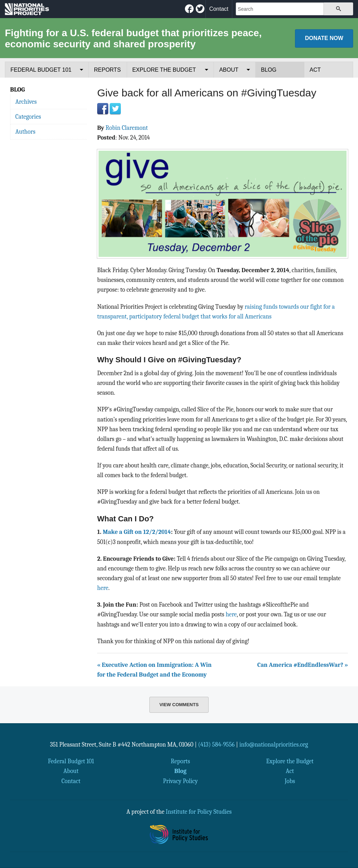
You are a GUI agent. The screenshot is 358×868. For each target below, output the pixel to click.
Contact (219, 9)
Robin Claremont (127, 128)
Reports (107, 70)
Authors (25, 132)
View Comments (179, 705)
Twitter (115, 109)
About (229, 70)
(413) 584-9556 (216, 744)
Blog (268, 70)
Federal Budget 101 (41, 70)
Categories (28, 117)
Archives (26, 102)
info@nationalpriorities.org (274, 744)
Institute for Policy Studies (199, 812)
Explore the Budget (164, 70)
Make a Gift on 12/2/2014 (137, 532)
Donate (324, 38)
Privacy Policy (180, 781)
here (103, 588)
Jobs (290, 781)
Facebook (103, 109)
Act (315, 70)
